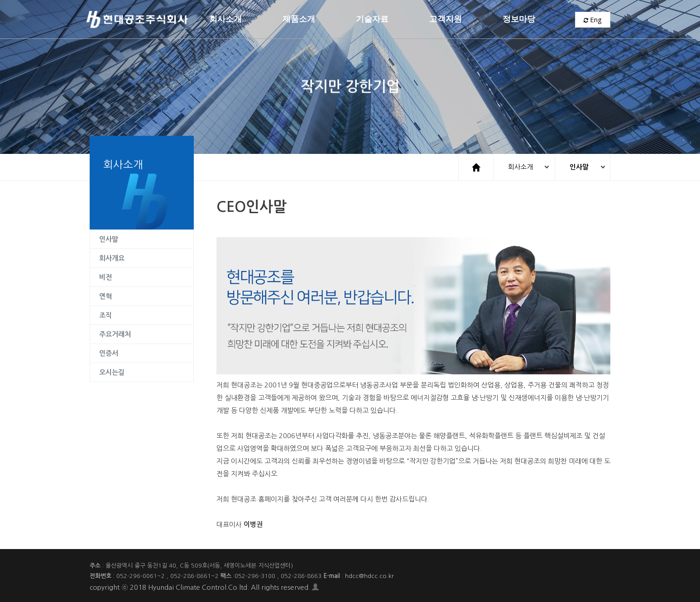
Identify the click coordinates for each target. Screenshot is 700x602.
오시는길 (112, 372)
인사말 (578, 167)
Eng (593, 20)
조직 (105, 315)
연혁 (105, 296)
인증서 (109, 353)
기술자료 (372, 20)
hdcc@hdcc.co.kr (369, 576)
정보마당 (519, 20)
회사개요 (112, 258)
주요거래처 (115, 334)
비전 (105, 277)
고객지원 (446, 20)
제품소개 (299, 20)
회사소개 (225, 20)
